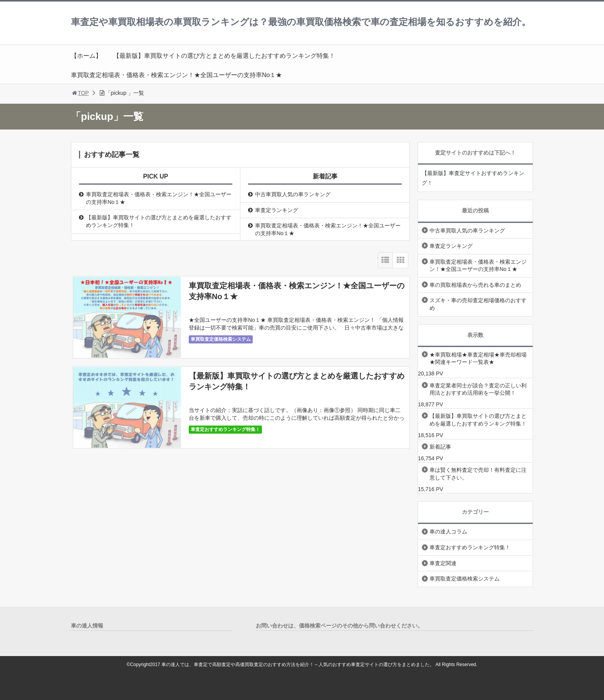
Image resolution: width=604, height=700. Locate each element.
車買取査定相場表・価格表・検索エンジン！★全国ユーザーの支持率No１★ (176, 75)
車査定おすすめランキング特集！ (225, 429)
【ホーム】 (86, 56)
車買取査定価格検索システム (221, 339)
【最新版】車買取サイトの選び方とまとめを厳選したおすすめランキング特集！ (224, 56)
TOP (80, 93)
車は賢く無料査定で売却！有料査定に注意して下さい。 (478, 474)
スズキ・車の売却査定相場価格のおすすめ (478, 304)
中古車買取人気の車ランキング (293, 194)
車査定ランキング (277, 210)
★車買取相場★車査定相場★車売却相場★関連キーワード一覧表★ (478, 358)
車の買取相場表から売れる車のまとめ (475, 285)
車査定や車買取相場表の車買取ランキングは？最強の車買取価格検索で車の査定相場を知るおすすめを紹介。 (301, 22)
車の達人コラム (448, 532)
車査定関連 (443, 563)
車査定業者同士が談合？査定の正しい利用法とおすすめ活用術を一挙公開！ (478, 389)
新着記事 (440, 447)
